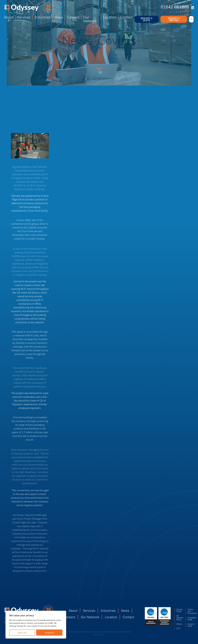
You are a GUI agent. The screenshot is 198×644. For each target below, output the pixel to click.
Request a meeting (174, 19)
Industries (42, 17)
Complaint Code (191, 618)
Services (24, 17)
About (9, 17)
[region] (36, 625)
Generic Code (191, 625)
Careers (73, 17)
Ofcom (179, 624)
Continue (99, 69)
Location (110, 17)
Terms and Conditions (191, 611)
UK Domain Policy (180, 618)
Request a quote (147, 19)
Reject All (22, 633)
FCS (178, 628)
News (59, 17)
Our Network (90, 19)
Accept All (49, 633)
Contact (126, 17)
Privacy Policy (180, 610)
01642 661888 (175, 7)
